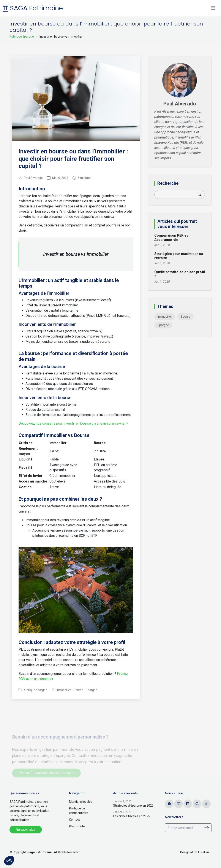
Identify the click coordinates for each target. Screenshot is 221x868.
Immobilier (64, 690)
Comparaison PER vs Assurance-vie (171, 237)
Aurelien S (204, 852)
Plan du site (77, 826)
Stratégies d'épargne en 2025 (133, 806)
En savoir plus (26, 830)
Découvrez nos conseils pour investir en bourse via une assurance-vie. (74, 423)
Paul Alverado (33, 178)
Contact (74, 820)
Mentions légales (81, 802)
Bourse (78, 690)
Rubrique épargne (22, 37)
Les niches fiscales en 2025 (132, 816)
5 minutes (84, 178)
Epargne (92, 690)
